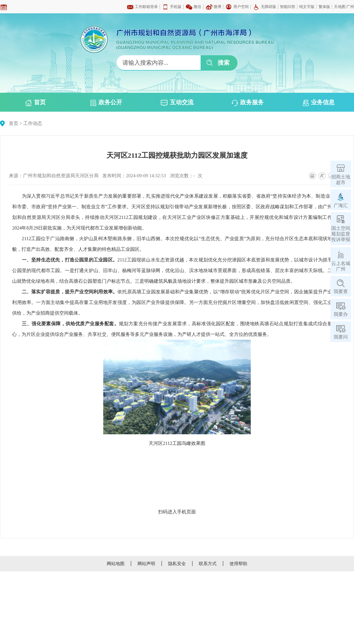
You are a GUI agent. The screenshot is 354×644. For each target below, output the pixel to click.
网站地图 (116, 564)
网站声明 (146, 564)
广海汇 (341, 205)
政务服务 (248, 103)
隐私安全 (177, 564)
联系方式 (208, 564)
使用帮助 (238, 564)
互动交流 (177, 103)
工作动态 (33, 123)
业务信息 (319, 103)
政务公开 (106, 103)
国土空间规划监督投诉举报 (341, 234)
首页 (36, 103)
